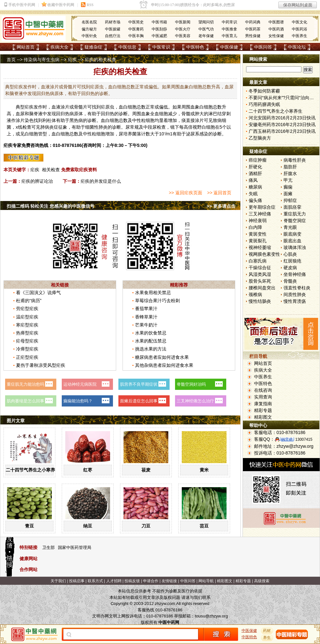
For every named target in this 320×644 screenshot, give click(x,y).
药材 (267, 631)
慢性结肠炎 (260, 301)
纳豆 (88, 526)
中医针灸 (89, 36)
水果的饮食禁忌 (151, 333)
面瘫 (288, 194)
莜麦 (146, 470)
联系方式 (95, 581)
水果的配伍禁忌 (151, 341)
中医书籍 (159, 22)
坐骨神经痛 (295, 274)
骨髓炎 (290, 281)
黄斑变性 (258, 234)
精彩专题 (263, 410)
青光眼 (290, 227)
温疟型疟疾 (27, 317)
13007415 (304, 439)
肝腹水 (290, 173)
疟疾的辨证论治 (37, 181)
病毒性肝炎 (295, 160)
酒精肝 (255, 173)
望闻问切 (206, 22)
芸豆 (204, 526)
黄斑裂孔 (258, 241)
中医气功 (206, 29)
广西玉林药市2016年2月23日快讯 (282, 131)
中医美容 (183, 36)
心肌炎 (290, 254)
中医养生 (300, 36)
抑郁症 (290, 200)
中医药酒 (276, 29)
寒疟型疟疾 (27, 325)
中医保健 (229, 47)
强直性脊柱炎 (297, 288)
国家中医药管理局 (75, 547)
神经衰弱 (258, 221)
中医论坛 (297, 47)
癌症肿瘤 (258, 160)
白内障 (255, 227)
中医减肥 (159, 36)
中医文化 (300, 22)
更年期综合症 (262, 207)
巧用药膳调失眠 (264, 104)
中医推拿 (229, 29)
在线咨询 (263, 390)
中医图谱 (276, 22)
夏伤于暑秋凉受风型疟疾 (41, 365)
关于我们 (58, 581)
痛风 (253, 180)
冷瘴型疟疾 (27, 349)
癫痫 (288, 187)
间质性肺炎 (295, 294)
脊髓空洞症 (295, 221)
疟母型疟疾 (27, 341)
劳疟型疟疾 (27, 309)
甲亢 (288, 180)
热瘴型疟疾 (27, 333)
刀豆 (146, 526)
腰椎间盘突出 (262, 288)
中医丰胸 (136, 36)
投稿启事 (77, 581)
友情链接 (169, 581)
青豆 (29, 526)
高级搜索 (262, 581)
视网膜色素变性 (264, 254)
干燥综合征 (260, 268)
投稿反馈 (132, 581)
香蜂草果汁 (146, 317)
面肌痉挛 (292, 207)
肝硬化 (255, 167)
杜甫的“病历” (29, 301)
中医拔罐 (113, 29)
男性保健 (253, 36)
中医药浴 (300, 29)
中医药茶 (253, 29)
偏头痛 (255, 200)
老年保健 (206, 36)
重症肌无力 (295, 214)
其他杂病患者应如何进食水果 (164, 365)
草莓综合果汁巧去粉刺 (157, 301)
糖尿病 (255, 187)
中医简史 (136, 22)
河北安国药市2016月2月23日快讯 (282, 118)
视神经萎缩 (260, 247)
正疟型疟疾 (27, 357)
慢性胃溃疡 (295, 301)
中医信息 (127, 47)
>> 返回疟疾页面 (185, 193)
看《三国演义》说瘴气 (38, 293)
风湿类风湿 (260, 274)
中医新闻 (183, 22)
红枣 (88, 470)
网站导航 (206, 581)
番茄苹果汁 (146, 309)
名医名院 (89, 22)
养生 (267, 638)
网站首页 (26, 47)
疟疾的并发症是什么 (101, 181)
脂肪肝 (290, 167)
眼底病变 (292, 234)
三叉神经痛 (260, 214)
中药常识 (229, 22)
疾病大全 (60, 47)
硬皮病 (290, 268)
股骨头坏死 (260, 281)
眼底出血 (292, 241)
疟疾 (72, 60)
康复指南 (263, 404)
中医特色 (195, 47)
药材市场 (113, 22)
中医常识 (161, 47)
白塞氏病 (258, 261)
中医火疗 (183, 29)
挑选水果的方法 (151, 349)
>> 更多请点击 (221, 206)
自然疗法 (113, 36)
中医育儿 (229, 36)
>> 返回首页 (219, 193)
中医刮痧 (159, 29)
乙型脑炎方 (260, 138)
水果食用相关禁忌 (153, 293)
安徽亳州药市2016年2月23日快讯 (282, 125)
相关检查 (51, 170)
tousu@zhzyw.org (211, 616)
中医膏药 (136, 29)
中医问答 (263, 47)
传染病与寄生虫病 (42, 60)
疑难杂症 (93, 47)
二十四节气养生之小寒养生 (33, 470)
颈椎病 (255, 294)
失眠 (253, 194)
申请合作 (151, 581)
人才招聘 (114, 581)
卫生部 (48, 547)
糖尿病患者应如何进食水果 (162, 357)
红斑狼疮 (292, 261)
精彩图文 (263, 417)
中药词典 (253, 22)
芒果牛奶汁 (146, 325)
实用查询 (263, 397)
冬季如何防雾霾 (264, 91)
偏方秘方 (89, 29)
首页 (11, 60)
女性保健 (276, 36)
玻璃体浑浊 (295, 247)
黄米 (204, 470)
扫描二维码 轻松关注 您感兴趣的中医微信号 (51, 206)
